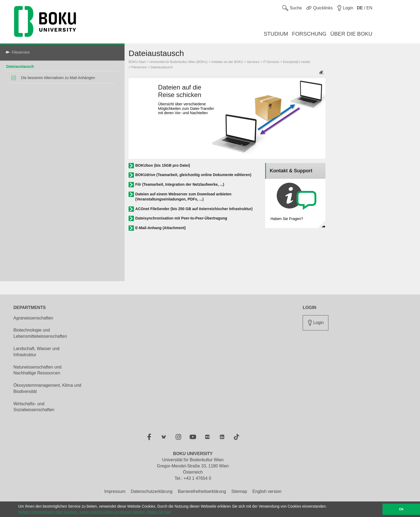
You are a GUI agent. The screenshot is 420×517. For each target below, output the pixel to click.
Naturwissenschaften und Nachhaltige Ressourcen (37, 370)
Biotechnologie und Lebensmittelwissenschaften (40, 333)
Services (253, 62)
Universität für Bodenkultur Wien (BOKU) (179, 62)
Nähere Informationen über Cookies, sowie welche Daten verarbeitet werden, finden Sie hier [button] (95, 512)
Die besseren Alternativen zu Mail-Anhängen (58, 78)
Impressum (115, 491)
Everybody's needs (297, 62)
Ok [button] (401, 509)
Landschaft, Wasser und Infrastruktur (36, 352)
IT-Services (271, 62)
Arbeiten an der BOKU (227, 62)
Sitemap (239, 491)
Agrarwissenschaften (33, 318)
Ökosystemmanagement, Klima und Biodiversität (47, 388)
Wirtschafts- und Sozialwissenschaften (34, 407)
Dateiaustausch (20, 66)
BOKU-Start (137, 62)
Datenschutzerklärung (152, 491)
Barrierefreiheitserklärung (202, 491)
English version (267, 491)
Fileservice (21, 52)
